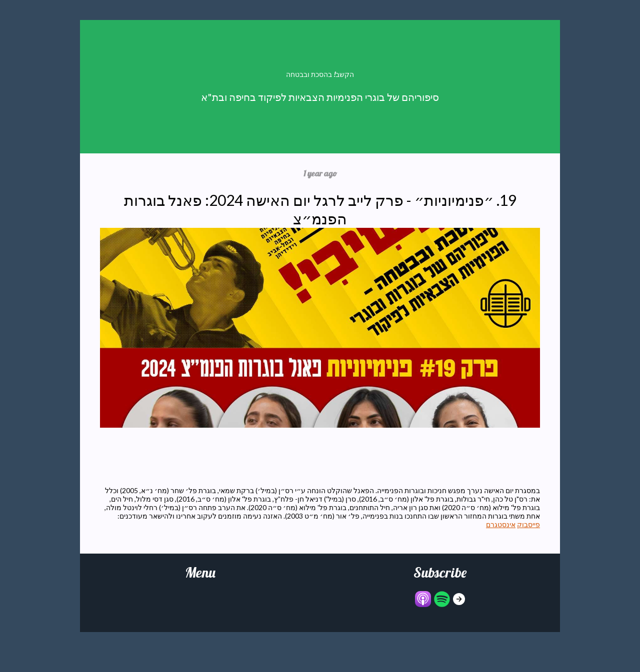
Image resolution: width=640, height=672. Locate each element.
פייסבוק (528, 524)
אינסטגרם (501, 524)
